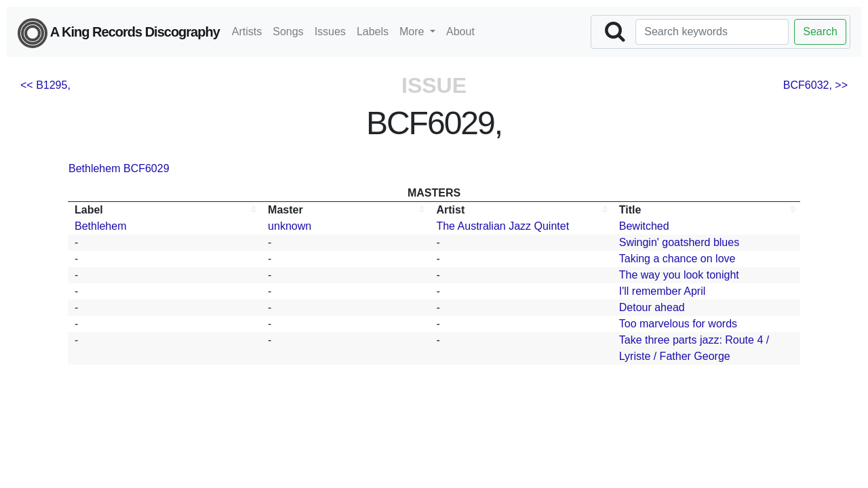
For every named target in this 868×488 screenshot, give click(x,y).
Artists (247, 32)
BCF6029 (146, 168)
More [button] (413, 32)
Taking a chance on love (677, 259)
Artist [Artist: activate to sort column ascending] (450, 210)
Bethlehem (95, 168)
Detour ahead (652, 307)
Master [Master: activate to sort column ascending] (285, 210)
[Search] (712, 32)
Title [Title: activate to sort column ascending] (630, 210)
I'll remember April (663, 291)
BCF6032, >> (815, 85)
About (460, 32)
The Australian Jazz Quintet (502, 226)
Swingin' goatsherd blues (679, 242)
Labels (373, 32)
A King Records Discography (119, 33)
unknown (290, 226)
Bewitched (644, 226)
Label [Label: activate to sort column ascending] (89, 210)
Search (820, 32)
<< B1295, (45, 85)
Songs (288, 32)
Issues (330, 32)
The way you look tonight (679, 275)
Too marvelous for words (678, 324)
